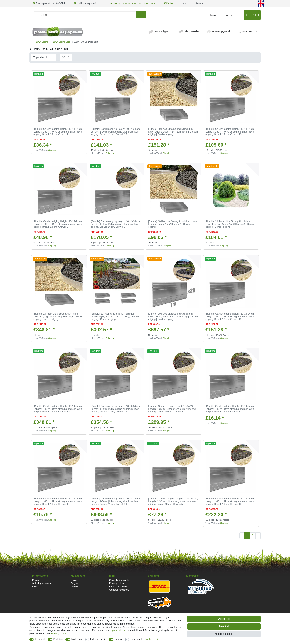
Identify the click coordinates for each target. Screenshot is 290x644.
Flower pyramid (222, 31)
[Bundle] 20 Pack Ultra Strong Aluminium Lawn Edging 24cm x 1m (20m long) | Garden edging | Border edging (173, 316)
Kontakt (165, 3)
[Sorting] (44, 57)
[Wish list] (239, 15)
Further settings (153, 639)
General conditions (119, 589)
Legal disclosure (118, 586)
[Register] (226, 15)
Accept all (224, 619)
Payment (37, 580)
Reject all (224, 626)
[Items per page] (66, 57)
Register (75, 583)
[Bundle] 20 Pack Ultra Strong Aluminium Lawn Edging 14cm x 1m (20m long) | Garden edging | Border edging (230, 224)
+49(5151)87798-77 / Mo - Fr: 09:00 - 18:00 (129, 3)
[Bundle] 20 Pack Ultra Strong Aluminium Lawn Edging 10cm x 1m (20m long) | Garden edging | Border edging (116, 316)
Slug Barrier (192, 31)
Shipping (52, 150)
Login (74, 580)
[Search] (141, 15)
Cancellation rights (119, 580)
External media (98, 639)
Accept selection (224, 634)
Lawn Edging (162, 31)
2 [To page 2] (253, 535)
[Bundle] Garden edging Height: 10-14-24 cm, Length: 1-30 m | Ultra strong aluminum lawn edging (58, 131)
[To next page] (258, 535)
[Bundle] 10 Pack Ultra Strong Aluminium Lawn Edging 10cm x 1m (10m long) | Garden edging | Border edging (173, 131)
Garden (248, 31)
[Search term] (85, 15)
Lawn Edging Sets (61, 41)
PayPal (118, 639)
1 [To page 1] (247, 535)
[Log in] (211, 15)
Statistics (58, 639)
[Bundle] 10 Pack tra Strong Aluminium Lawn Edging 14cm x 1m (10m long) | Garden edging (172, 224)
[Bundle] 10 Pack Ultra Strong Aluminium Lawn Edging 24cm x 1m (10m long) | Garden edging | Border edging (58, 316)
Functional (136, 639)
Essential (40, 639)
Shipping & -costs (42, 583)
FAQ (35, 586)
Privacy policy (117, 583)
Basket (74, 586)
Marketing (77, 639)
